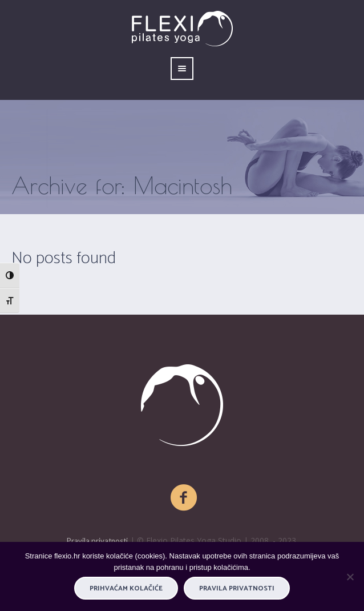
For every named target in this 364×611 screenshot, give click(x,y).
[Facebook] (184, 498)
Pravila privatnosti (97, 541)
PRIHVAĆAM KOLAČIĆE (126, 588)
